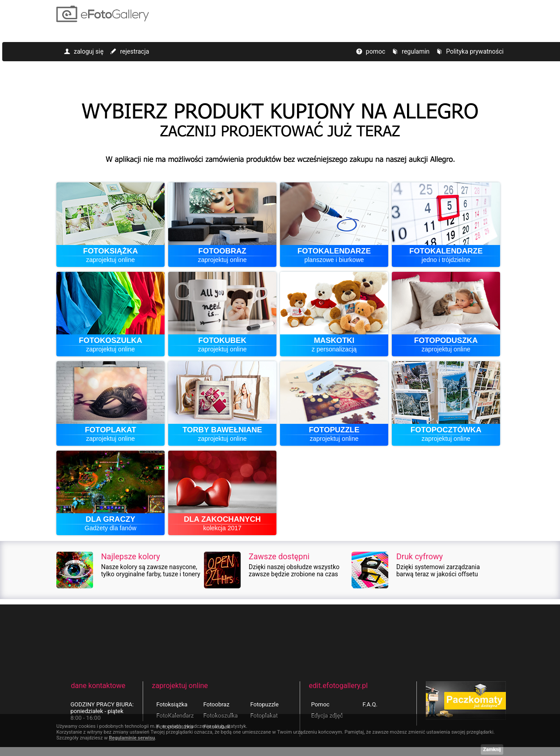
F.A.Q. (370, 704)
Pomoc (320, 704)
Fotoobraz (216, 704)
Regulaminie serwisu (132, 738)
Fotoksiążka (172, 704)
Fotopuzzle (265, 704)
